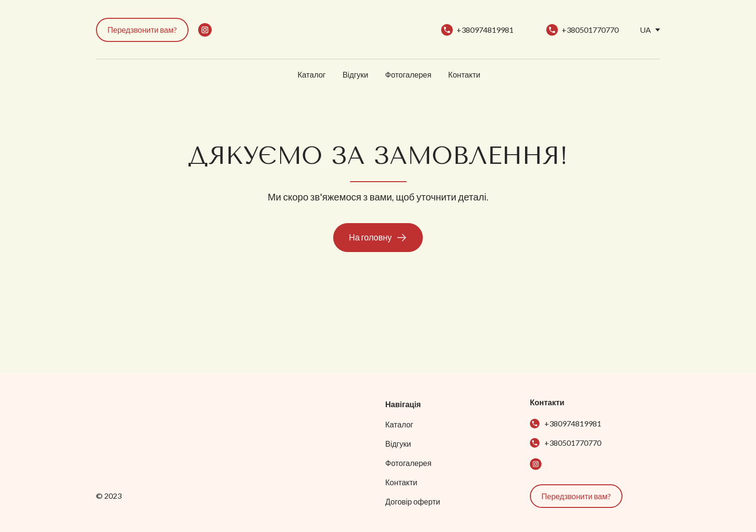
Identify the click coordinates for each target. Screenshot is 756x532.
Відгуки (355, 74)
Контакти (465, 74)
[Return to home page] (370, 30)
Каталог (311, 74)
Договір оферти (413, 501)
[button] (142, 30)
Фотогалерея (408, 74)
